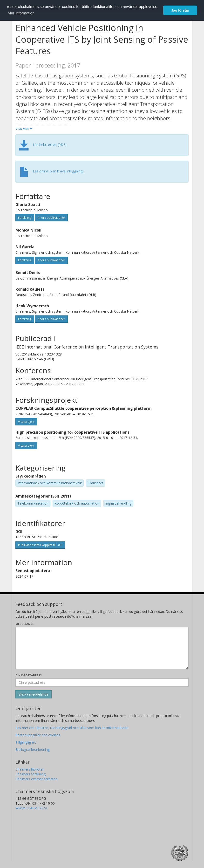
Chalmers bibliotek (30, 769)
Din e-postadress (29, 675)
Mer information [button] (21, 13)
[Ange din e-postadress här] (102, 683)
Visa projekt (26, 422)
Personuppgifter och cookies (38, 735)
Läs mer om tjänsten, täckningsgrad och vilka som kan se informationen (72, 728)
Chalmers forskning (31, 774)
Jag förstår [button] (180, 10)
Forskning (25, 218)
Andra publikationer (51, 218)
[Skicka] (34, 694)
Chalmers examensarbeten (36, 779)
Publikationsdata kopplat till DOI (40, 545)
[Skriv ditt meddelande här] (102, 648)
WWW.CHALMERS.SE (32, 808)
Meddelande (25, 624)
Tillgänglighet (26, 742)
